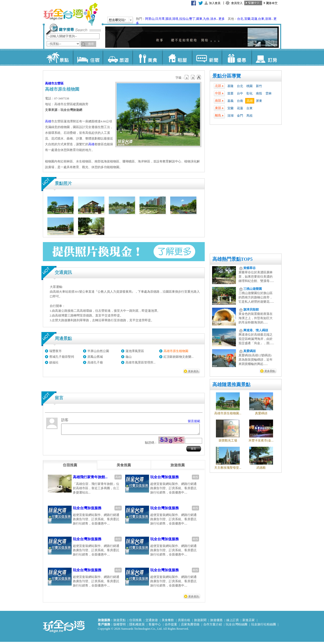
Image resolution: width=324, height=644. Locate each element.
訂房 (266, 57)
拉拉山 (184, 19)
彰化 (249, 93)
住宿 (88, 57)
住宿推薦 (135, 622)
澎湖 (268, 19)
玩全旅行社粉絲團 (264, 626)
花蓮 (254, 19)
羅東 (199, 19)
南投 (259, 93)
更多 (222, 19)
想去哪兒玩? (117, 20)
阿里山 (150, 19)
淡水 (213, 19)
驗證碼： (151, 445)
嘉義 (230, 101)
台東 (261, 19)
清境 (175, 19)
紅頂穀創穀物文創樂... (179, 357)
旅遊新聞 (200, 622)
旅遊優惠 (216, 622)
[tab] (70, 467)
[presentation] (70, 467)
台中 (240, 93)
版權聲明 (120, 626)
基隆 (230, 86)
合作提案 (171, 626)
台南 (240, 101)
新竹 (259, 86)
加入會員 (215, 3)
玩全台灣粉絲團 (237, 626)
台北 (240, 19)
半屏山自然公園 (98, 351)
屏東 (259, 101)
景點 (58, 57)
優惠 (237, 57)
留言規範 (194, 421)
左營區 (59, 83)
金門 (240, 116)
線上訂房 (233, 622)
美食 (147, 57)
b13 (193, 77)
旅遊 (117, 57)
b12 (187, 77)
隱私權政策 (137, 626)
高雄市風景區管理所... (141, 362)
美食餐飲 (168, 622)
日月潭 (160, 19)
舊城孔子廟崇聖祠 (62, 357)
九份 (206, 19)
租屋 (177, 57)
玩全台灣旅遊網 (70, 14)
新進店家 (249, 622)
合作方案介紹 (213, 626)
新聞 (207, 57)
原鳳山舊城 (95, 357)
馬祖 (249, 116)
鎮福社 (54, 362)
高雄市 (50, 83)
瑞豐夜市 (55, 351)
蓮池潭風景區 (135, 351)
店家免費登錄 (190, 626)
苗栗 (230, 93)
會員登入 (237, 3)
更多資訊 (193, 371)
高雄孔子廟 (95, 362)
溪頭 (168, 19)
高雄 (250, 101)
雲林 (269, 93)
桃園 (249, 86)
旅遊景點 (120, 622)
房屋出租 (184, 622)
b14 (199, 77)
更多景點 (270, 371)
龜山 (129, 357)
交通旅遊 (152, 622)
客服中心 (155, 626)
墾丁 (192, 19)
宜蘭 (247, 19)
